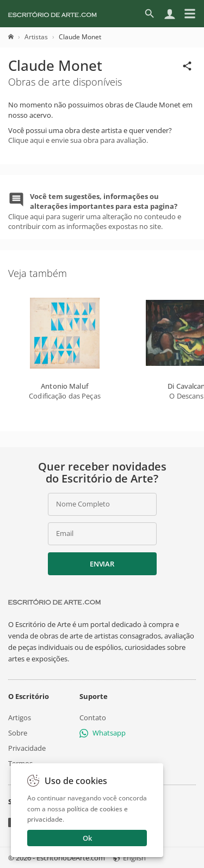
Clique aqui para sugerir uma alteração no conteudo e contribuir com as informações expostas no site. (95, 211)
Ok (87, 838)
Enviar (102, 564)
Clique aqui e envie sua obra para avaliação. (78, 140)
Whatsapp (103, 733)
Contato (93, 718)
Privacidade (27, 748)
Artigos (20, 718)
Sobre (18, 733)
